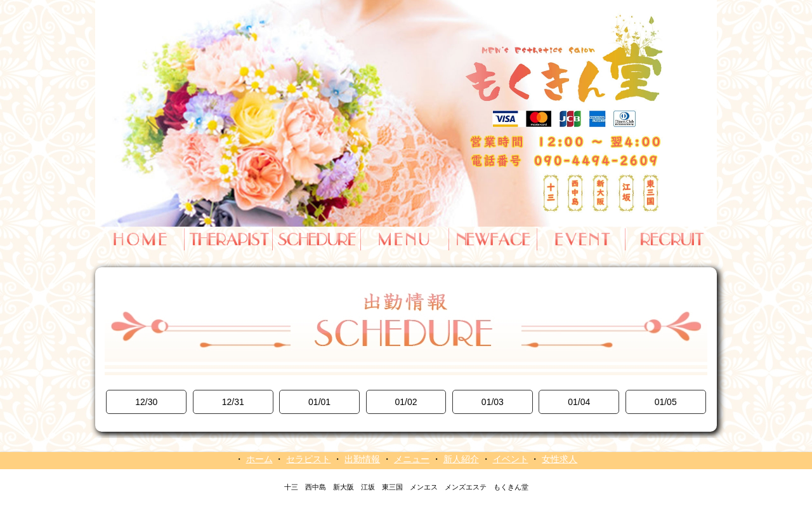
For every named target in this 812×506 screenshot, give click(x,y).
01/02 (406, 402)
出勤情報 (362, 459)
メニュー (412, 459)
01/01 (319, 402)
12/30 (146, 402)
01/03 (493, 402)
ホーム (259, 459)
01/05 (666, 402)
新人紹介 (461, 459)
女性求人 (560, 459)
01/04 (579, 402)
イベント (511, 459)
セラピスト (308, 459)
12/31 (233, 402)
